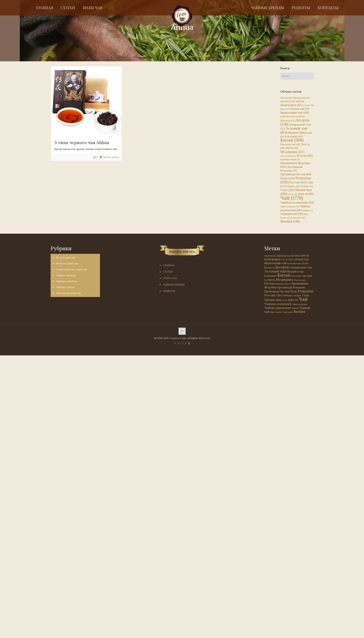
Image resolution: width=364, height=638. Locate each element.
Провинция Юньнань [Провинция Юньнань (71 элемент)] (291, 287)
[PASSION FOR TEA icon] (189, 343)
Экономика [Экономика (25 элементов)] (298, 218)
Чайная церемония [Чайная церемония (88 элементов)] (295, 208)
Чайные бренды (66, 275)
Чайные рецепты (67, 281)
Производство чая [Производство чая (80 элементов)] (296, 174)
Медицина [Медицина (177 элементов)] (292, 152)
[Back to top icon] (182, 331)
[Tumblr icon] (186, 343)
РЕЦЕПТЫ (169, 291)
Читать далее (111, 157)
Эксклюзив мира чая (69, 293)
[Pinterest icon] (178, 343)
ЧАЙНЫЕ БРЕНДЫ (174, 285)
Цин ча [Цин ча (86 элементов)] (306, 194)
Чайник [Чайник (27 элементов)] (308, 210)
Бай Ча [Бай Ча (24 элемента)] (285, 109)
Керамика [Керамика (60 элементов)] (294, 136)
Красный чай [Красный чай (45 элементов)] (290, 144)
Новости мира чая (67, 263)
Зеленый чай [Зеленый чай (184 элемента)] (294, 130)
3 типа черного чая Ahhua (82, 143)
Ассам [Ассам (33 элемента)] (308, 105)
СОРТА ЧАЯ (170, 278)
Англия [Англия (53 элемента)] (288, 101)
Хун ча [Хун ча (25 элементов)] (293, 194)
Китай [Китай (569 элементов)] (292, 140)
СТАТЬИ (168, 272)
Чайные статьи (65, 287)
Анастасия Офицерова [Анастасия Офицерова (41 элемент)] (295, 98)
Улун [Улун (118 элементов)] (287, 190)
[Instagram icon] (182, 343)
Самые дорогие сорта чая (72, 269)
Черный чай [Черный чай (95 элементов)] (292, 214)
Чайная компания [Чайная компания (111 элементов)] (297, 202)
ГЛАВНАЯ (169, 265)
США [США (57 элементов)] (279, 295)
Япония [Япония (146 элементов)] (290, 221)
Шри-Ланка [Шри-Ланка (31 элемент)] (276, 312)
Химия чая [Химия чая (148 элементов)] (296, 192)
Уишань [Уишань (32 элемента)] (307, 186)
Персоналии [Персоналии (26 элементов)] (288, 156)
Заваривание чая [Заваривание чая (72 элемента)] (301, 267)
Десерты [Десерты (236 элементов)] (282, 267)
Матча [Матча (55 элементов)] (292, 148)
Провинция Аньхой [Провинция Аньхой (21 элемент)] (290, 159)
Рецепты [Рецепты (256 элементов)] (296, 180)
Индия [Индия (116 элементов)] (297, 132)
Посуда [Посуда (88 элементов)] (305, 156)
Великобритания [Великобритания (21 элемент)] (289, 116)
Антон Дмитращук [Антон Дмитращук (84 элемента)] (292, 103)
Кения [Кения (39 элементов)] (300, 272)
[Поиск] (297, 76)
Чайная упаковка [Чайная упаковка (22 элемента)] (290, 207)
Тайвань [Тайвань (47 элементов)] (293, 186)
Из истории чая (66, 258)
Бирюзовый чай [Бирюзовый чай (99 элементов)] (295, 113)
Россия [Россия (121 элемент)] (298, 182)
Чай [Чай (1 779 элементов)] (292, 198)
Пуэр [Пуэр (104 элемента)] (288, 178)
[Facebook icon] (175, 343)
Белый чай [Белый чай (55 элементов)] (300, 109)
